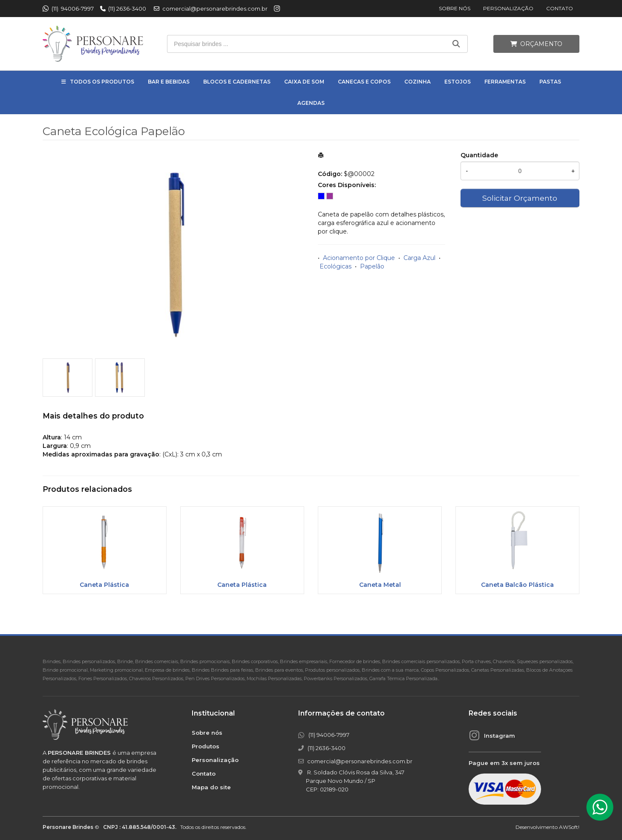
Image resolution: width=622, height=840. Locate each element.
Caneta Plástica (104, 585)
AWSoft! (569, 827)
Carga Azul (419, 258)
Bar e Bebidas (169, 82)
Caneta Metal (380, 585)
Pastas (550, 82)
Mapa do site (211, 787)
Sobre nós (455, 8)
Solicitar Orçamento (520, 198)
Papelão (372, 266)
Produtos (206, 746)
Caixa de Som (304, 82)
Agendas (311, 103)
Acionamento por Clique (359, 258)
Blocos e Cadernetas (237, 82)
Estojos (458, 82)
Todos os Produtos (102, 82)
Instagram (500, 736)
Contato (560, 8)
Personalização (508, 8)
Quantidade (479, 155)
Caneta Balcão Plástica (517, 585)
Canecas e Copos (364, 82)
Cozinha (418, 82)
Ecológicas (335, 266)
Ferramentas (505, 82)
